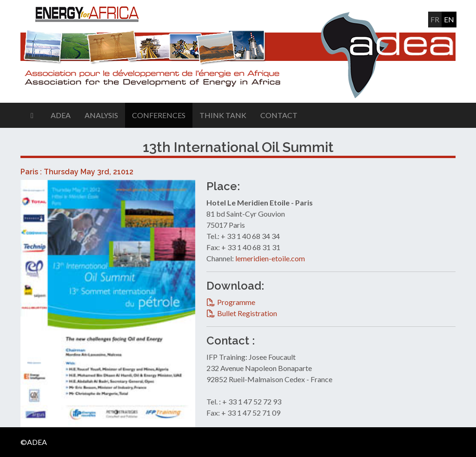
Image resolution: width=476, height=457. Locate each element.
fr (435, 19)
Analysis (101, 115)
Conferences (159, 115)
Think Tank (223, 115)
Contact (279, 115)
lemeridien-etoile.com (270, 258)
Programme (236, 302)
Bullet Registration (247, 313)
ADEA (61, 115)
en (449, 19)
